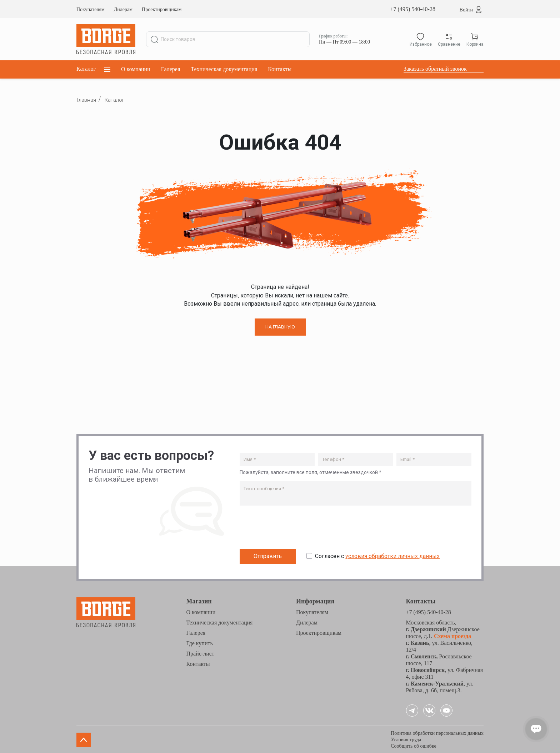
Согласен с (377, 556)
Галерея (171, 69)
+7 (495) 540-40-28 (413, 9)
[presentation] (294, 528)
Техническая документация (224, 69)
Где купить (200, 642)
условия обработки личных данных (392, 556)
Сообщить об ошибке (413, 745)
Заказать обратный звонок (435, 69)
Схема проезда (452, 635)
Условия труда (406, 739)
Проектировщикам (162, 9)
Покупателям (91, 9)
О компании (136, 69)
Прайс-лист (200, 653)
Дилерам (123, 9)
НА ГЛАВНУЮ (280, 327)
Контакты (280, 69)
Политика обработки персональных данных (437, 732)
